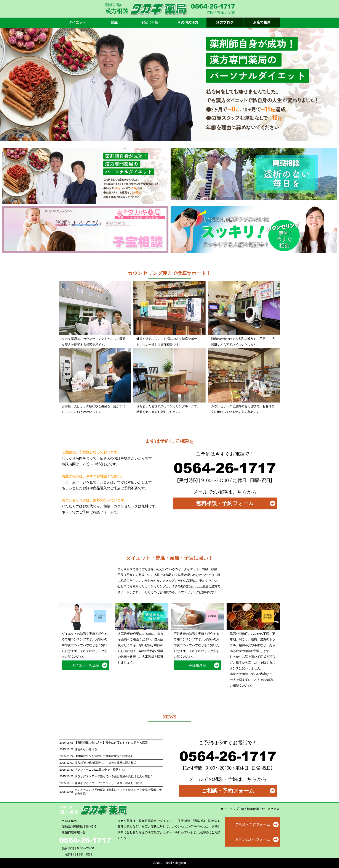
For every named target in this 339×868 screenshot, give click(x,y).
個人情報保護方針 (253, 809)
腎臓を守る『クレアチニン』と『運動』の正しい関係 (108, 783)
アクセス (273, 809)
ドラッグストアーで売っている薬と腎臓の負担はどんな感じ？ (114, 776)
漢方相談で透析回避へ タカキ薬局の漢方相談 (106, 763)
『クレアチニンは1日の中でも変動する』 (101, 770)
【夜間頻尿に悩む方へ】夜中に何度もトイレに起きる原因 (111, 743)
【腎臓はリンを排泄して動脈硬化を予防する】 (104, 756)
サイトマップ (230, 809)
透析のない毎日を (86, 749)
